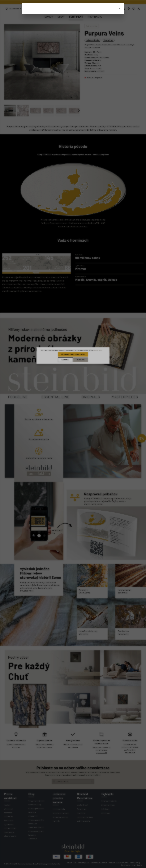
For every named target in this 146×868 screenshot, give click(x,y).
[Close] (119, 8)
